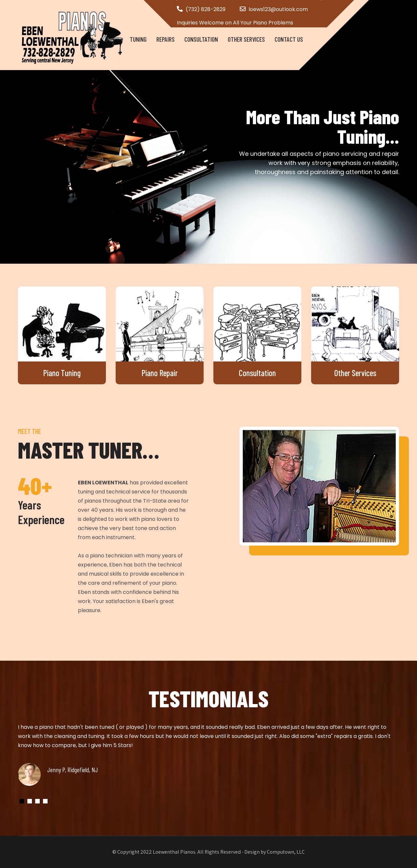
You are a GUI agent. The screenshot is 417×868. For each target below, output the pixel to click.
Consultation (201, 39)
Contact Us (289, 39)
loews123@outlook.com (278, 9)
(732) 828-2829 (206, 9)
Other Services (246, 39)
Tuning (138, 39)
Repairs (165, 39)
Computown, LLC (286, 852)
